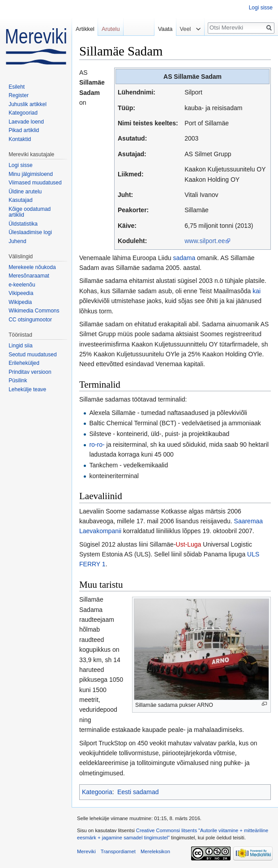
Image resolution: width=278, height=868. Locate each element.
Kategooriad (23, 113)
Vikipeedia (21, 293)
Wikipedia (20, 302)
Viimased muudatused (35, 183)
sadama (184, 258)
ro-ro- (97, 445)
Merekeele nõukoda (32, 267)
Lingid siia (20, 346)
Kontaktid (20, 139)
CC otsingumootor (30, 320)
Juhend (17, 241)
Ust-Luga (189, 544)
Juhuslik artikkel (28, 104)
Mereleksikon (155, 851)
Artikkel (85, 29)
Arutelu (111, 29)
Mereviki (86, 851)
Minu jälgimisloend (31, 174)
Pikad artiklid (24, 130)
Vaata (163, 29)
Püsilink (18, 381)
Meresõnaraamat (29, 276)
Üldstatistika (23, 224)
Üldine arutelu (25, 192)
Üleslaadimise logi (30, 232)
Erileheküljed (24, 363)
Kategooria (97, 792)
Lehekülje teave (27, 389)
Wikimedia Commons (34, 311)
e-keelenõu (22, 285)
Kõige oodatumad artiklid (30, 212)
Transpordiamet (118, 851)
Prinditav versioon (30, 372)
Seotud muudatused (32, 355)
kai (257, 291)
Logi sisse (261, 8)
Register (19, 95)
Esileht (17, 87)
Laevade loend (26, 122)
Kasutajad (20, 200)
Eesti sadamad (138, 792)
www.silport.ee (205, 241)
